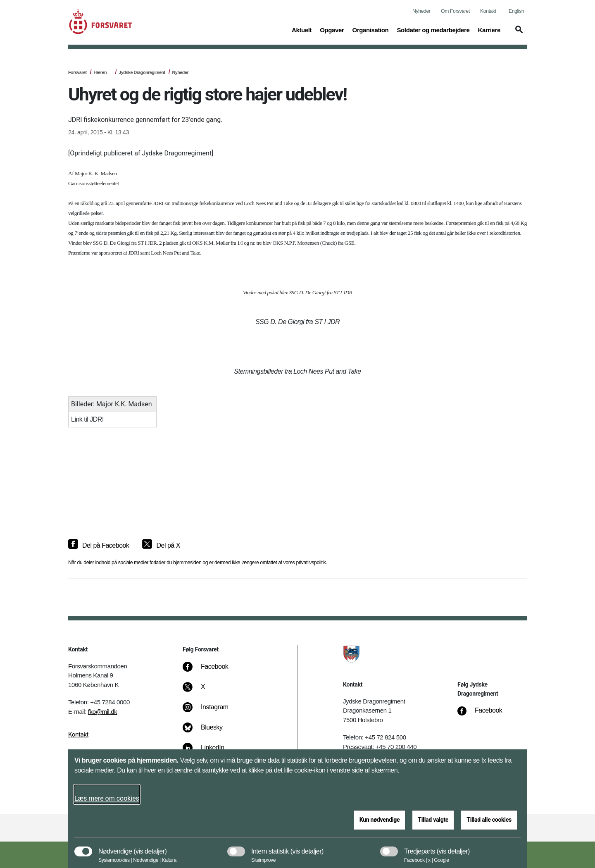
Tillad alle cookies (489, 820)
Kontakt (488, 11)
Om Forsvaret (455, 11)
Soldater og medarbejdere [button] (433, 29)
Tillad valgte (433, 820)
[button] (518, 33)
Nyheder (421, 11)
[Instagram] (211, 711)
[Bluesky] (208, 732)
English (516, 11)
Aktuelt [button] (302, 29)
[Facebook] (211, 671)
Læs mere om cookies (107, 798)
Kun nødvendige (380, 820)
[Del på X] (161, 546)
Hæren (100, 72)
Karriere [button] (489, 29)
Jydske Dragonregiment (142, 72)
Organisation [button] (370, 29)
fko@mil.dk (103, 712)
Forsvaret (77, 72)
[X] (203, 691)
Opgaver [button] (332, 29)
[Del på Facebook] (99, 546)
